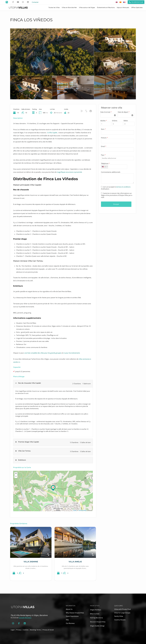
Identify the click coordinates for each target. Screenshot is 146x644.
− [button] (16, 477)
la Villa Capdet (52, 133)
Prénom (104, 138)
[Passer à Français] (124, 2)
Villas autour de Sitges (87, 7)
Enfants (115, 121)
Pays (103, 155)
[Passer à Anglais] (117, 2)
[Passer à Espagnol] (120, 2)
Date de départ (124, 112)
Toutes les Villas (54, 7)
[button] (7, 2)
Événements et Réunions (106, 7)
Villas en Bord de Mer (69, 7)
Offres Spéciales (137, 7)
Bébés (126, 121)
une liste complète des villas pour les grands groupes (43, 353)
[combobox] (109, 115)
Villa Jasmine (31, 562)
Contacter (35, 2)
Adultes (104, 121)
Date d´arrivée (106, 112)
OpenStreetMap (82, 510)
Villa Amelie (75, 562)
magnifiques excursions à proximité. (70, 172)
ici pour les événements (71, 353)
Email (104, 146)
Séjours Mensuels (123, 7)
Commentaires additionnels (111, 172)
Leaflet (75, 510)
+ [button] (16, 473)
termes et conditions (123, 187)
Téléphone (105, 163)
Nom (103, 129)
